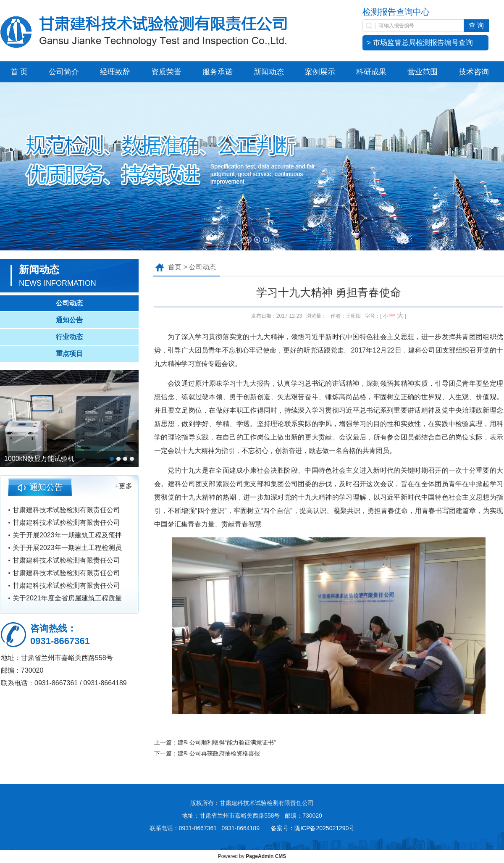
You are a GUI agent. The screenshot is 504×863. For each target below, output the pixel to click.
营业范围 (423, 72)
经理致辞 (115, 72)
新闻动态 (269, 72)
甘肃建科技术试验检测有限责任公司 (66, 510)
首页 (175, 267)
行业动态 (69, 337)
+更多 (124, 486)
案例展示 (320, 72)
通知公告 (69, 320)
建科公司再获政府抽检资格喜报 (219, 753)
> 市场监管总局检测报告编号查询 (420, 43)
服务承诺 (218, 72)
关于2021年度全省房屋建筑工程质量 (67, 598)
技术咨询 (474, 72)
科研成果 (371, 72)
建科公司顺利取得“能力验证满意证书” (227, 742)
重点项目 (69, 354)
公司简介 (64, 72)
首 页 (19, 72)
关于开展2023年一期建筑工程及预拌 (67, 535)
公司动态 (69, 303)
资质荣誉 (166, 72)
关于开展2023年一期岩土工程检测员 (67, 548)
